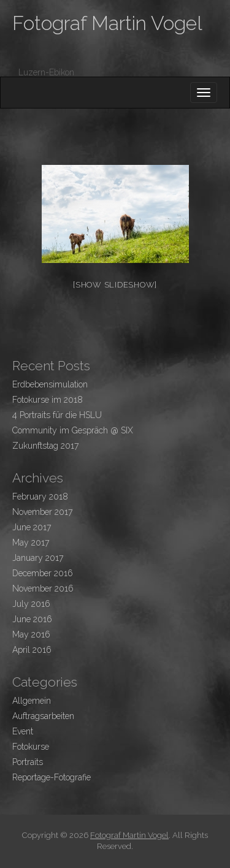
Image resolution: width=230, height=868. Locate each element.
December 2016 (43, 573)
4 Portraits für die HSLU (57, 415)
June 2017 (32, 527)
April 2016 (32, 650)
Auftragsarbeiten (43, 716)
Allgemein (32, 701)
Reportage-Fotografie (52, 777)
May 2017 (31, 542)
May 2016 (31, 634)
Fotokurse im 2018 (48, 400)
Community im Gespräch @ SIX (73, 430)
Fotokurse (31, 747)
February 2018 (40, 497)
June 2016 (32, 619)
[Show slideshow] (115, 285)
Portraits (28, 762)
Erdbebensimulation (50, 384)
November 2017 (42, 512)
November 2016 (43, 588)
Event (23, 731)
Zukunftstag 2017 (45, 446)
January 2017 (38, 558)
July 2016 (31, 604)
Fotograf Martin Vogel (107, 23)
